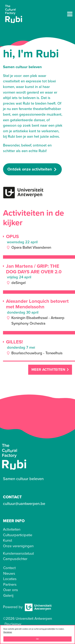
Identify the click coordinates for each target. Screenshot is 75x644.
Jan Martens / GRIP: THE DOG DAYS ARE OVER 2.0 (34, 269)
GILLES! (14, 342)
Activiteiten (12, 529)
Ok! (37, 639)
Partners (10, 584)
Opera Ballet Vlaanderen (31, 247)
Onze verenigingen (18, 546)
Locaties (10, 579)
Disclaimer (8, 632)
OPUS (12, 237)
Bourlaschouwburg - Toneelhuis (37, 353)
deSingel (18, 283)
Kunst (7, 540)
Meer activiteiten (48, 369)
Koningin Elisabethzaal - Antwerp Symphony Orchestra (38, 321)
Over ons (11, 590)
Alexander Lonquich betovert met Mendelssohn (37, 304)
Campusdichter (15, 559)
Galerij (8, 596)
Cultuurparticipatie (18, 535)
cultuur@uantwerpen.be (24, 504)
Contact (9, 568)
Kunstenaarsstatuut (18, 553)
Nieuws (9, 573)
